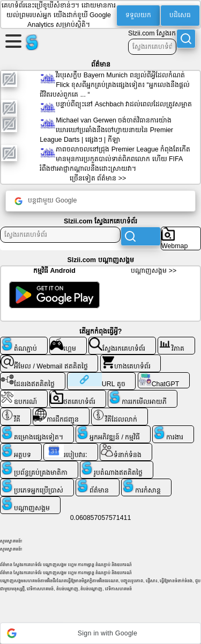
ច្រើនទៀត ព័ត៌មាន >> (98, 178)
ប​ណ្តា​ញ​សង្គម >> (154, 271)
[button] (100, 633)
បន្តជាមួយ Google (46, 201)
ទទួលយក (138, 15)
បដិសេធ (180, 15)
